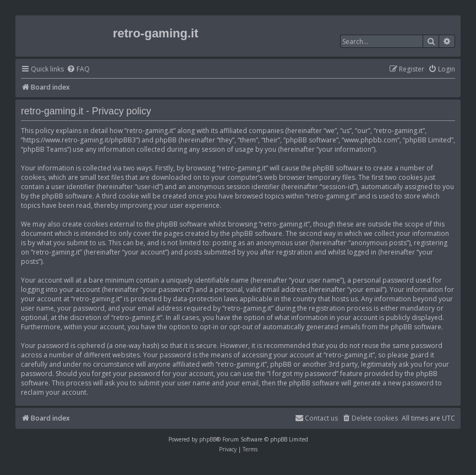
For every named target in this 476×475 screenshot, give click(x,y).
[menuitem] (78, 70)
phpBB (208, 439)
